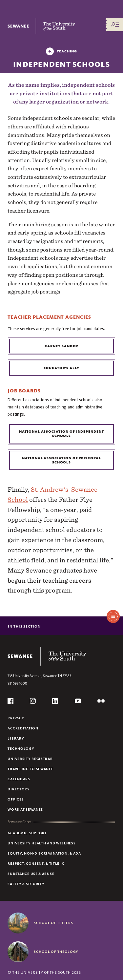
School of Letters (53, 923)
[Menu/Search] (115, 25)
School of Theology (56, 952)
